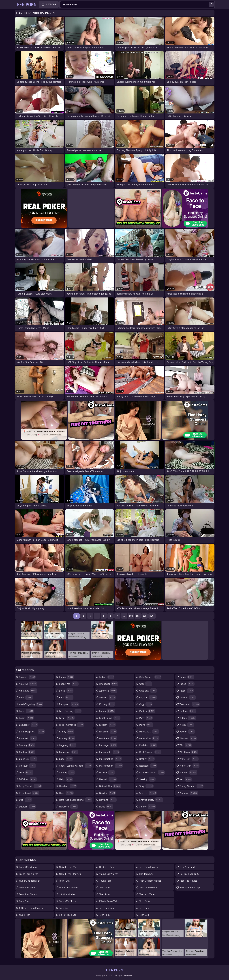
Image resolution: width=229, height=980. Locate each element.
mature (107, 772)
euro (66, 697)
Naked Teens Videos (70, 867)
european (69, 704)
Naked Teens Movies (70, 874)
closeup (28, 766)
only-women (150, 677)
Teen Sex (64, 908)
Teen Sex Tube (107, 908)
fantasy (67, 738)
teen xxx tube (147, 894)
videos (188, 718)
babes (26, 718)
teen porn (104, 915)
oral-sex (148, 691)
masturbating (110, 759)
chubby (27, 752)
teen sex (144, 908)
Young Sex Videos (109, 874)
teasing (188, 697)
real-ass (148, 745)
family (67, 732)
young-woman (192, 786)
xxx (186, 779)
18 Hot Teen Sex (68, 915)
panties (147, 711)
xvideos (188, 772)
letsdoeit (108, 738)
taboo (187, 677)
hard (66, 793)
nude (106, 807)
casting (27, 745)
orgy (146, 704)
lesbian (107, 725)
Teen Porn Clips (27, 887)
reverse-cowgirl (152, 772)
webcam (188, 738)
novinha (108, 800)
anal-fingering (31, 704)
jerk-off (107, 697)
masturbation (111, 766)
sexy (146, 786)
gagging (68, 745)
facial (67, 718)
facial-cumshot (72, 725)
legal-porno (110, 718)
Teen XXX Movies (68, 901)
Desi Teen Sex (107, 867)
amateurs (28, 691)
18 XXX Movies (67, 894)
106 (145, 616)
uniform (188, 711)
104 (131, 616)
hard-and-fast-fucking (76, 800)
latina (107, 711)
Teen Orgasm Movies (150, 881)
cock (26, 772)
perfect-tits (149, 738)
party (146, 718)
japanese (108, 691)
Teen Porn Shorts (28, 894)
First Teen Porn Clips (190, 887)
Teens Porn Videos (29, 874)
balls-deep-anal (32, 732)
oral (146, 684)
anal (26, 697)
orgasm (148, 697)
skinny (148, 807)
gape (66, 759)
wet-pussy (189, 752)
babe (26, 711)
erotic (66, 691)
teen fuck (64, 881)
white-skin (189, 766)
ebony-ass (69, 684)
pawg (146, 725)
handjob (68, 786)
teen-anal (190, 704)
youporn (189, 793)
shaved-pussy (151, 800)
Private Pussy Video (109, 901)
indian (107, 677)
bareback (28, 738)
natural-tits (110, 786)
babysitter (28, 725)
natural (108, 779)
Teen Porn (24, 901)
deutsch (27, 807)
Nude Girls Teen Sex (30, 881)
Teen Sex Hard (187, 867)
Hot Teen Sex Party (189, 874)
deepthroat (29, 793)
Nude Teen (25, 915)
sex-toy (147, 779)
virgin (187, 725)
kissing (107, 704)
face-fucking (70, 711)
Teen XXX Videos (28, 867)
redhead (148, 766)
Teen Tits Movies (188, 881)
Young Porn (105, 881)
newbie (107, 793)
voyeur (187, 732)
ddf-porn (28, 779)
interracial (109, 684)
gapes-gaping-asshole (75, 766)
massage (108, 745)
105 (138, 616)
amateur (28, 684)
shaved (148, 793)
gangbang (69, 752)
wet (186, 745)
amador (27, 677)
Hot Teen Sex (146, 874)
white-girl (189, 759)
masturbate (109, 752)
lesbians (108, 732)
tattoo (187, 684)
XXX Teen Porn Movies (31, 908)
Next (152, 616)
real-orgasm (150, 752)
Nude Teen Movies (69, 887)
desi (25, 800)
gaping (67, 772)
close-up (28, 759)
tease (187, 691)
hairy (66, 779)
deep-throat (30, 786)
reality (147, 759)
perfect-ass (149, 732)
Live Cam (51, 4)
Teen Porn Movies (149, 867)
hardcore (69, 807)
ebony (66, 677)
